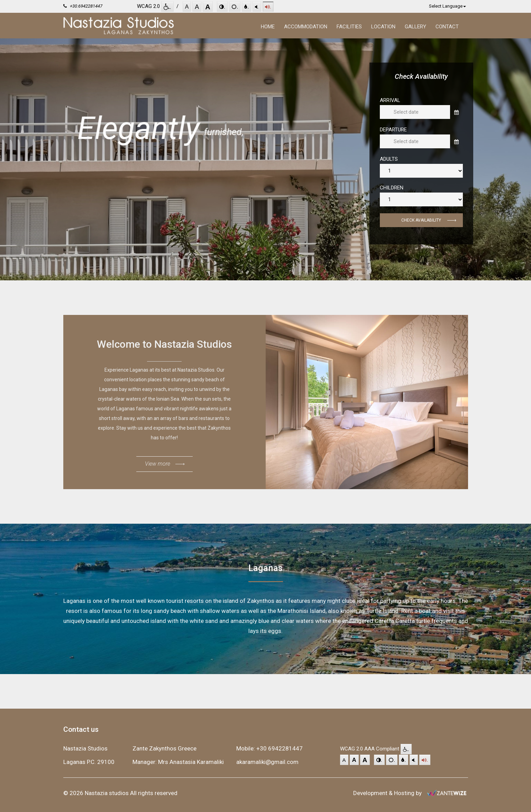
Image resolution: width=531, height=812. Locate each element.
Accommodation (306, 27)
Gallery (415, 27)
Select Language (447, 6)
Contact (447, 27)
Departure (393, 130)
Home (268, 27)
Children (392, 188)
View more (164, 466)
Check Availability (429, 222)
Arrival (390, 100)
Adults (389, 159)
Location (383, 27)
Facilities (349, 27)
